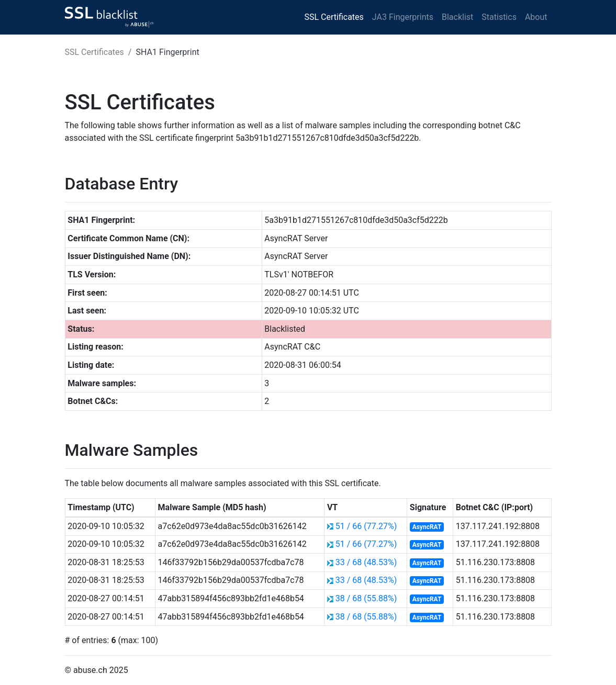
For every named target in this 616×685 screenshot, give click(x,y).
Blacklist (457, 17)
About (536, 17)
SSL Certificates (334, 17)
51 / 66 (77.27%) (366, 526)
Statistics (499, 17)
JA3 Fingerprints (403, 17)
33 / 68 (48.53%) (366, 562)
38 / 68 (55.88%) (366, 598)
